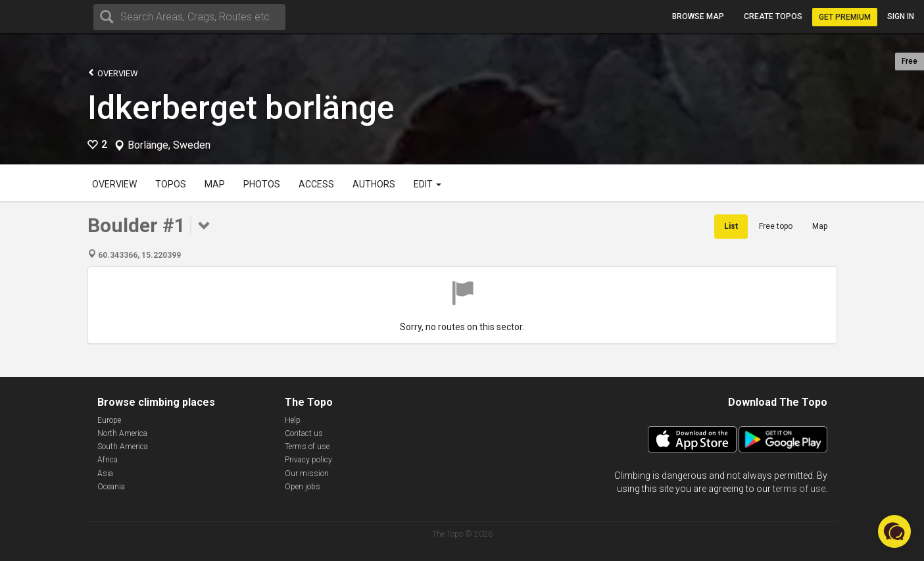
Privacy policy (308, 460)
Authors (374, 184)
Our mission (307, 474)
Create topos (773, 16)
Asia (105, 474)
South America (123, 447)
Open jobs (303, 487)
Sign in (901, 16)
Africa (108, 460)
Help (293, 420)
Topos (171, 184)
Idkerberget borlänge (241, 108)
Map (215, 184)
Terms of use (307, 447)
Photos (262, 184)
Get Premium (845, 17)
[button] (894, 531)
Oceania (111, 487)
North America (122, 433)
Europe (109, 420)
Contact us (304, 433)
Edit (427, 184)
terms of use (799, 489)
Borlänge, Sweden (169, 145)
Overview (113, 73)
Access (316, 184)
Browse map (698, 16)
